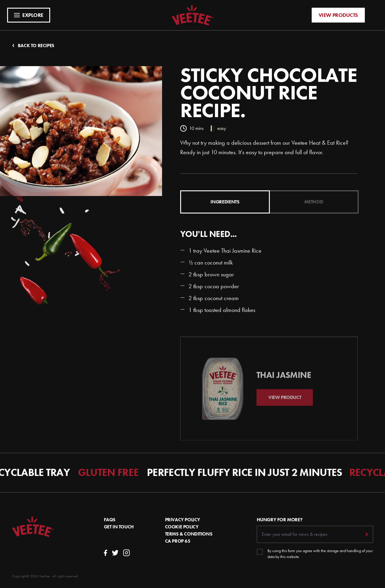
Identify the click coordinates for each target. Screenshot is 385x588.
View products (338, 15)
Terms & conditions (189, 534)
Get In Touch (119, 527)
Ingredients (225, 202)
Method (314, 202)
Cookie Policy (182, 527)
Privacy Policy (183, 520)
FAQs (110, 520)
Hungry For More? (280, 520)
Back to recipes (33, 46)
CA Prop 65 (178, 541)
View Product (285, 403)
